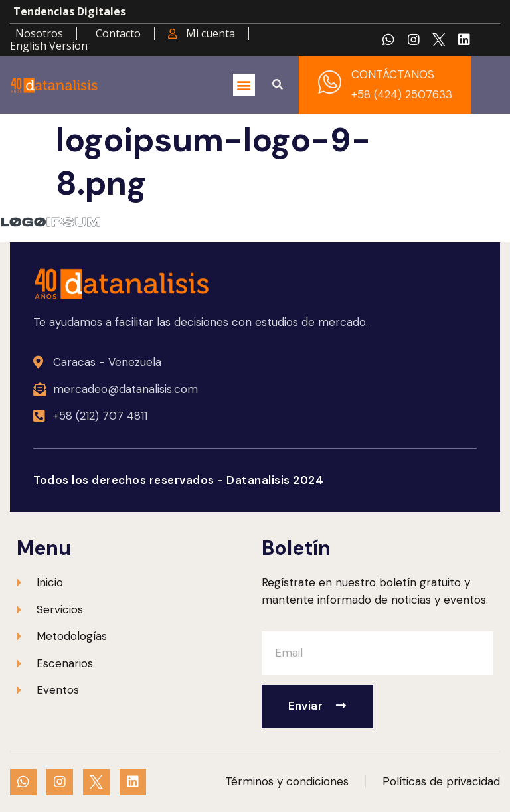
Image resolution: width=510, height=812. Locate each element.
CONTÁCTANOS (393, 74)
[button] (244, 85)
